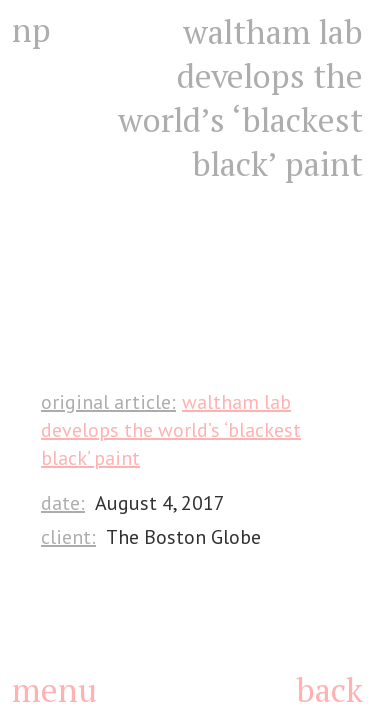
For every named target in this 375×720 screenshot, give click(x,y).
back (329, 689)
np (31, 30)
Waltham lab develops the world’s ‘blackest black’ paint (171, 430)
